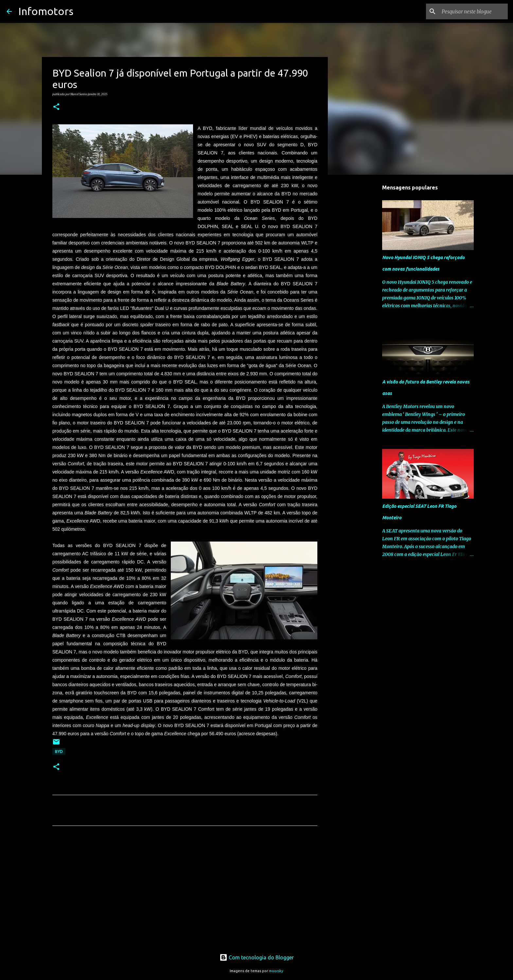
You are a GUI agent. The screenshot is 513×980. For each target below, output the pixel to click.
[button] (56, 107)
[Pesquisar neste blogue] (473, 11)
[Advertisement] (185, 892)
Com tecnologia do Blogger (257, 957)
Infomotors (46, 11)
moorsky (276, 971)
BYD (59, 751)
